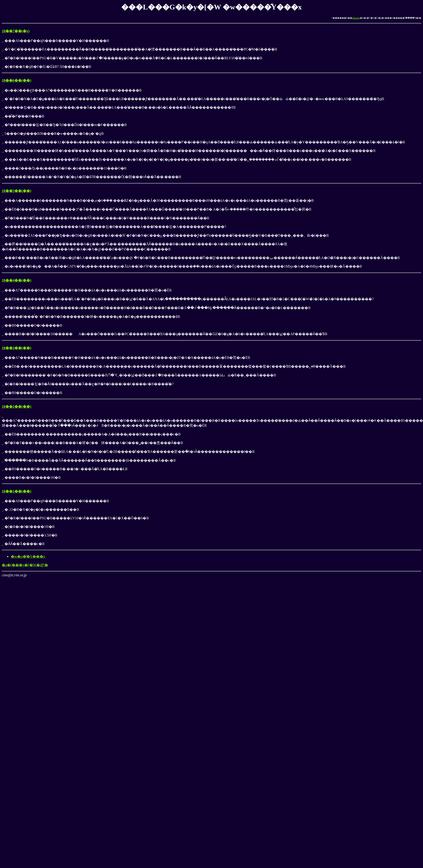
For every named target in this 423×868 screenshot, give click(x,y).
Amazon (356, 18)
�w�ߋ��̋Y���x (28, 556)
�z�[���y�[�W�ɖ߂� (25, 565)
